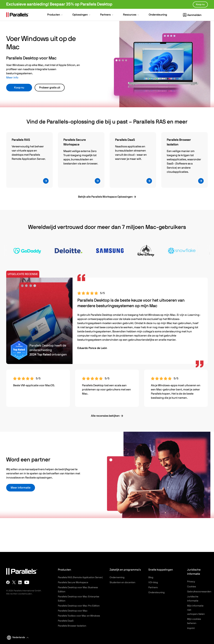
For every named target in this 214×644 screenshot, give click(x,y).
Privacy (191, 582)
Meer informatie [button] (21, 488)
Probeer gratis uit (50, 88)
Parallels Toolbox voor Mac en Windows (79, 616)
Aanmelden (192, 15)
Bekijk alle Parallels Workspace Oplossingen (105, 197)
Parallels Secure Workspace (73, 583)
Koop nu (19, 88)
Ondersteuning (156, 593)
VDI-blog (153, 583)
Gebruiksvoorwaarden (199, 592)
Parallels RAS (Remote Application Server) (80, 577)
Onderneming (117, 577)
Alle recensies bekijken (105, 416)
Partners (153, 588)
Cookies (192, 587)
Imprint (191, 628)
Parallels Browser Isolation (72, 626)
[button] (55, 15)
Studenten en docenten (122, 583)
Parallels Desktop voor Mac (73, 611)
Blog (151, 577)
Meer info (12, 78)
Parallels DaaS (66, 621)
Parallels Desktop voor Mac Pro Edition (79, 606)
